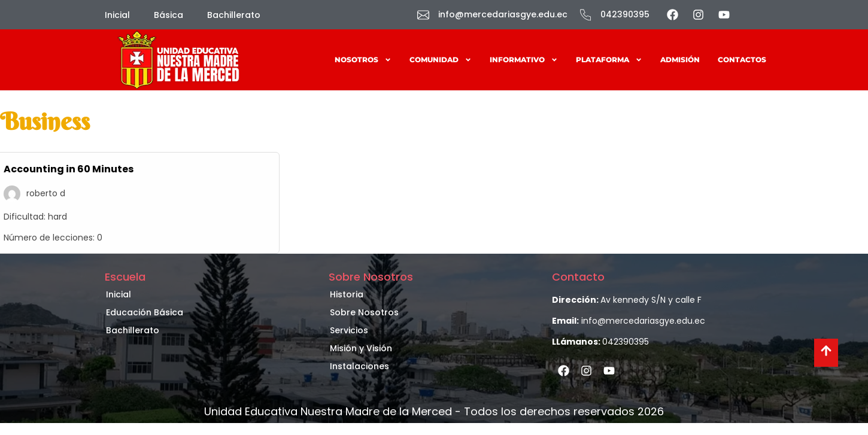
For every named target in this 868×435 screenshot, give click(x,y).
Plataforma (609, 60)
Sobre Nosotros (364, 312)
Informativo (524, 60)
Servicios (349, 330)
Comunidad (441, 60)
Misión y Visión (361, 348)
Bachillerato (234, 15)
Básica (169, 15)
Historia (347, 294)
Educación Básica (145, 312)
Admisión (680, 60)
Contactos (742, 60)
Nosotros (363, 60)
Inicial (117, 15)
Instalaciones (359, 366)
